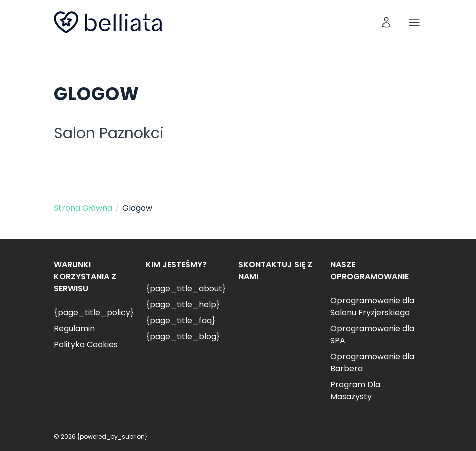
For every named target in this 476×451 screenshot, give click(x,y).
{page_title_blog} (183, 336)
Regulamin (74, 328)
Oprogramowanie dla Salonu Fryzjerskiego (372, 306)
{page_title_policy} (94, 312)
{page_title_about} (186, 288)
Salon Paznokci (109, 133)
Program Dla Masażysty (355, 391)
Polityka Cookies (86, 345)
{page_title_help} (183, 304)
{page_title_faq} (181, 320)
